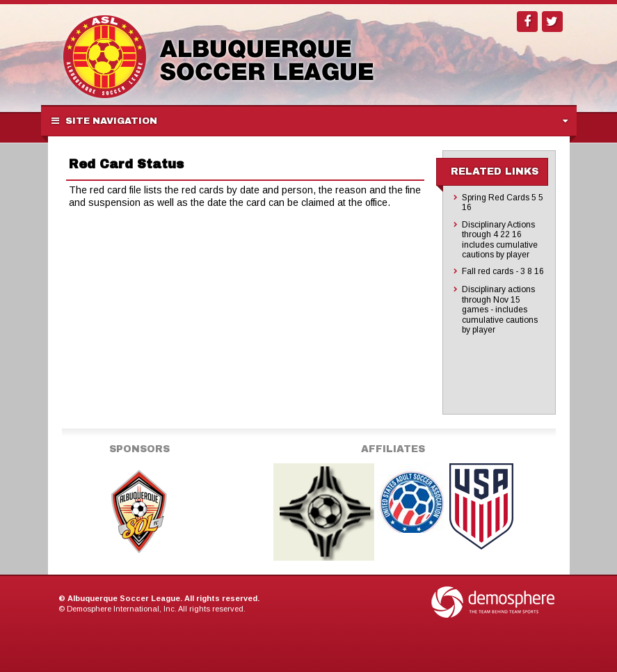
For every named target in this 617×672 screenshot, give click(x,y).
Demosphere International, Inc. (122, 609)
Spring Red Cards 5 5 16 (503, 202)
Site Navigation (104, 121)
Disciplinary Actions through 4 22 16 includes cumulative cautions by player (500, 240)
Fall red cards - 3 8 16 (503, 271)
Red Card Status (126, 164)
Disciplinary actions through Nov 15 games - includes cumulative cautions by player (500, 310)
